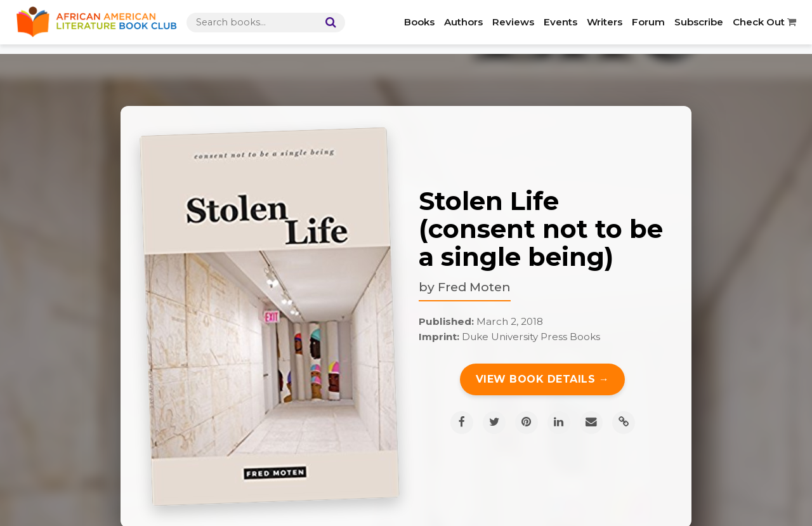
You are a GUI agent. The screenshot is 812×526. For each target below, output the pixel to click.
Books (419, 22)
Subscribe (699, 22)
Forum (648, 22)
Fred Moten (474, 287)
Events (560, 22)
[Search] (328, 23)
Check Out (764, 22)
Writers (605, 22)
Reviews (513, 22)
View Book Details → (543, 379)
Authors (463, 22)
